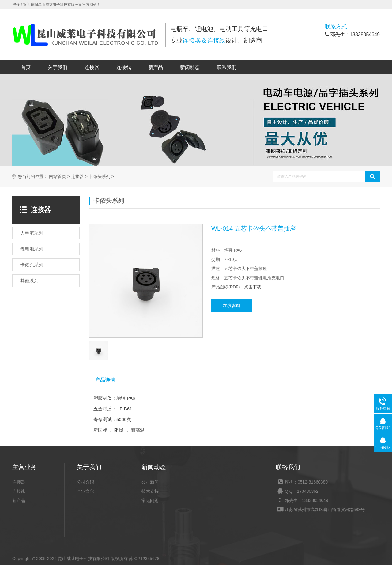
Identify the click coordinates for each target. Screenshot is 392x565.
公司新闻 (150, 482)
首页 (26, 67)
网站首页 (58, 177)
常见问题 (150, 500)
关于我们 (58, 67)
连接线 (124, 67)
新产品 (156, 67)
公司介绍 (85, 482)
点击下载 (253, 287)
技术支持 (150, 491)
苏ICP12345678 (144, 559)
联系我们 (227, 67)
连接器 (92, 67)
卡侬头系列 (100, 177)
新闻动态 (190, 67)
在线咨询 (232, 306)
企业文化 (85, 491)
